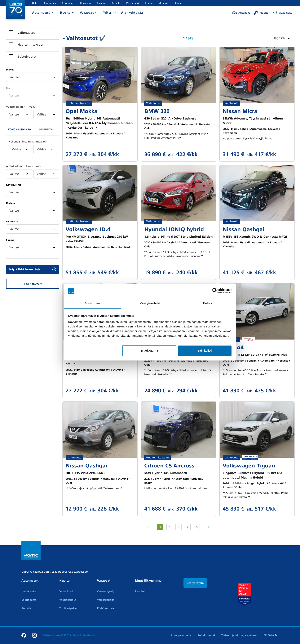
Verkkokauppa (106, 600)
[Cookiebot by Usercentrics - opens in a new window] (215, 291)
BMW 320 (157, 111)
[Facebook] (24, 635)
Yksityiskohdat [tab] (150, 303)
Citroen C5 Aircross (169, 466)
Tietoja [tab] (207, 303)
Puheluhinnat (206, 635)
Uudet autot (29, 591)
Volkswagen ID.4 (88, 229)
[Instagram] (34, 635)
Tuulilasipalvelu (69, 608)
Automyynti (41, 13)
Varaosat (87, 13)
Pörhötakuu (29, 608)
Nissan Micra (240, 111)
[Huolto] (261, 13)
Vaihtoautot (29, 600)
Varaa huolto (67, 591)
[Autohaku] (241, 13)
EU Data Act (271, 635)
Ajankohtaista (132, 13)
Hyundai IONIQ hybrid (174, 229)
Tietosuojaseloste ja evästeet (239, 635)
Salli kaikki (205, 351)
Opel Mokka (82, 111)
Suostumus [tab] (93, 303)
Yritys (107, 13)
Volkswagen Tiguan (249, 466)
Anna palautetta (181, 635)
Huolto (65, 13)
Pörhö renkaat (106, 608)
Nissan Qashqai (244, 229)
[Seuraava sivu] (208, 527)
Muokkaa (149, 351)
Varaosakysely (106, 591)
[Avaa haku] (283, 13)
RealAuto (141, 591)
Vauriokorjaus (68, 600)
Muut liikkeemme (148, 581)
